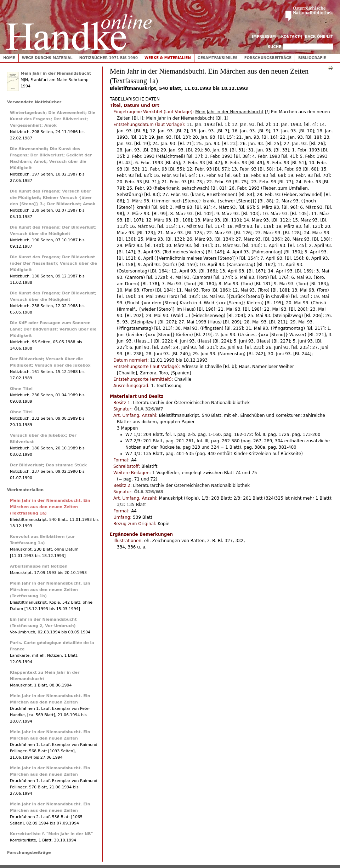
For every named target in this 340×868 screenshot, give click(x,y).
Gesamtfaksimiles (218, 58)
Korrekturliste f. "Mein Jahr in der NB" (51, 834)
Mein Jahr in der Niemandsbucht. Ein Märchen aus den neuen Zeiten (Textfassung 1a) (50, 507)
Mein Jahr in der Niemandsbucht (56, 73)
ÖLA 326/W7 (148, 409)
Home (9, 58)
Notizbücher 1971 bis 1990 (109, 58)
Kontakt (291, 37)
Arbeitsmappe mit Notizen (39, 566)
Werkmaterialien (25, 490)
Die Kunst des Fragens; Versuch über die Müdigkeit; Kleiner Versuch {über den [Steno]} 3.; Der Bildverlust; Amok (53, 198)
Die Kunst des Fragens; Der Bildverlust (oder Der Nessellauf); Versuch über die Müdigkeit (53, 263)
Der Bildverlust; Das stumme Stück (48, 465)
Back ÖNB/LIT (319, 37)
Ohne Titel (21, 389)
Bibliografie (312, 58)
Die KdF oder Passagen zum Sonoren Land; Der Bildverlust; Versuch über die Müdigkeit (53, 329)
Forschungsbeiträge (268, 58)
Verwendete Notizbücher (34, 102)
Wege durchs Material (47, 58)
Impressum (264, 37)
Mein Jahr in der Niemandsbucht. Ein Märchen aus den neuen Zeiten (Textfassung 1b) (50, 590)
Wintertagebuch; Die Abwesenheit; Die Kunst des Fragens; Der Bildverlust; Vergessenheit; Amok (53, 119)
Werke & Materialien (168, 58)
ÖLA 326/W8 (148, 492)
